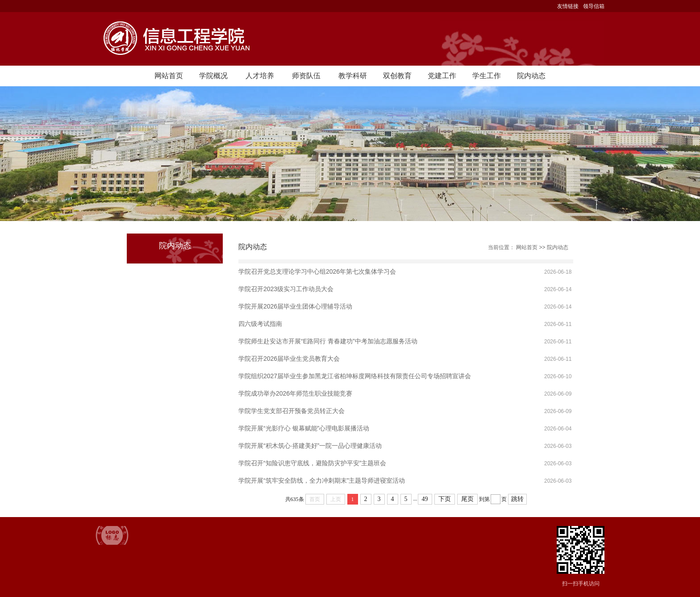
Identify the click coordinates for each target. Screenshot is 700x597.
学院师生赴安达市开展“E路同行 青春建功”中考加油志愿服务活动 (328, 341)
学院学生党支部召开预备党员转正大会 (292, 411)
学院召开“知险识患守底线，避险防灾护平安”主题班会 (312, 463)
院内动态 (531, 76)
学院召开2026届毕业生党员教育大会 (289, 359)
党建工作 (442, 76)
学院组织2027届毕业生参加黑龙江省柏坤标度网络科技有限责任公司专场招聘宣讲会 (355, 376)
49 (425, 499)
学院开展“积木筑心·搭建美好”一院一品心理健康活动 (310, 446)
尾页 (467, 499)
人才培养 (260, 76)
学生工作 (487, 76)
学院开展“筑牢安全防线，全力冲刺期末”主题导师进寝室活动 (322, 480)
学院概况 (213, 76)
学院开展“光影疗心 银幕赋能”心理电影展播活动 (304, 428)
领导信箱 (594, 6)
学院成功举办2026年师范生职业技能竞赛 (295, 393)
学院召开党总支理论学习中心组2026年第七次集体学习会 (317, 271)
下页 (445, 499)
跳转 (517, 499)
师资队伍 (306, 76)
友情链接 (568, 6)
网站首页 (169, 76)
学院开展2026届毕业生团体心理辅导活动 (295, 306)
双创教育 (397, 76)
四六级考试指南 (260, 324)
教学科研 (353, 76)
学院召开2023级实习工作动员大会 (286, 289)
